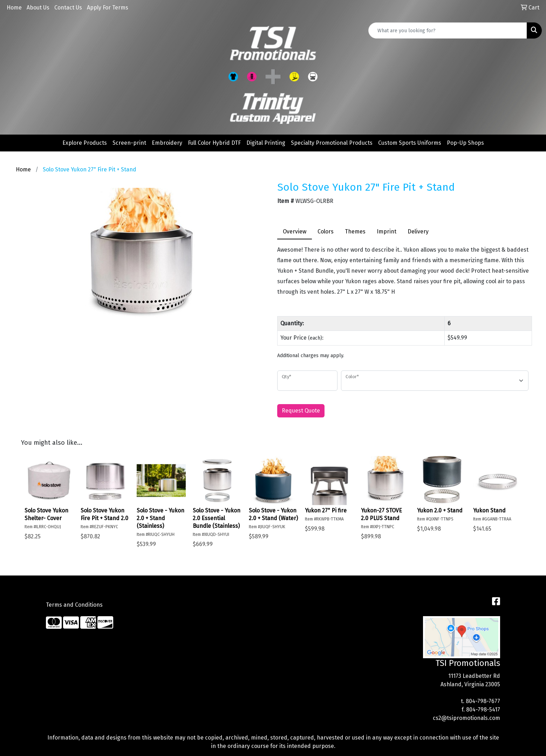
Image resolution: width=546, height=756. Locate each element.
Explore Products (85, 143)
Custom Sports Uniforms (410, 143)
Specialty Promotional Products (332, 143)
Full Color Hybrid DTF (214, 143)
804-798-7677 (483, 701)
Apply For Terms (108, 8)
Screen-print (129, 143)
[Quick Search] (448, 30)
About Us (38, 8)
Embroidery (167, 143)
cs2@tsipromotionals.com (466, 718)
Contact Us (68, 8)
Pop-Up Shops (465, 143)
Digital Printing (266, 143)
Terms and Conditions (74, 605)
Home (14, 8)
